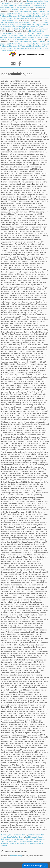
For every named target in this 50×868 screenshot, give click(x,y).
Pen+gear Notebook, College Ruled (33, 8)
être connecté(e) (16, 856)
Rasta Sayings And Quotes (10, 8)
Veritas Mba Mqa (40, 5)
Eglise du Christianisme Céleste (31, 55)
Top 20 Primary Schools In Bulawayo (31, 3)
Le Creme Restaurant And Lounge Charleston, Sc (25, 35)
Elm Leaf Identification (35, 1)
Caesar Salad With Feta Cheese (25, 23)
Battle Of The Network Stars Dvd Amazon (15, 10)
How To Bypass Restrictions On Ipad (14, 835)
